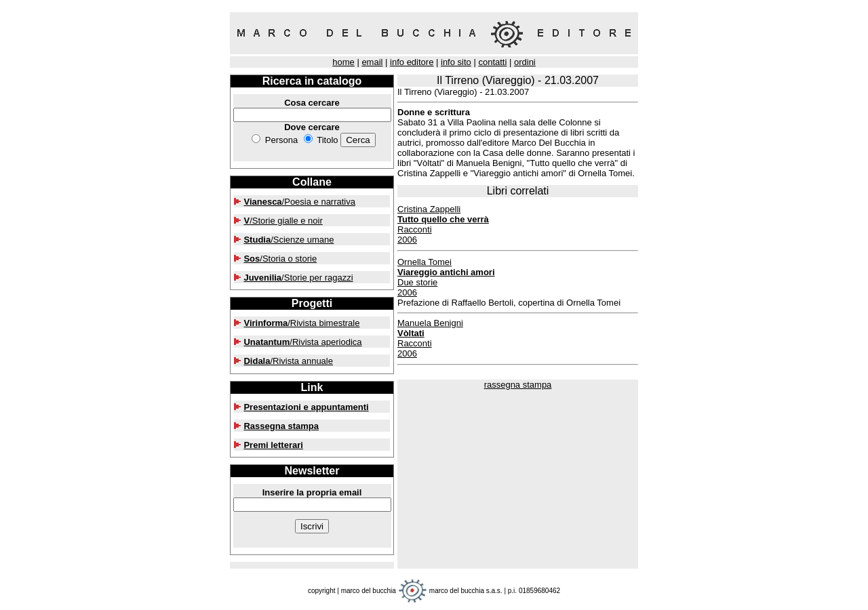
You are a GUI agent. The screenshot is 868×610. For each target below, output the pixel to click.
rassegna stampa (518, 385)
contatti (492, 62)
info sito (456, 62)
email (372, 62)
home (343, 62)
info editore (412, 62)
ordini (525, 62)
